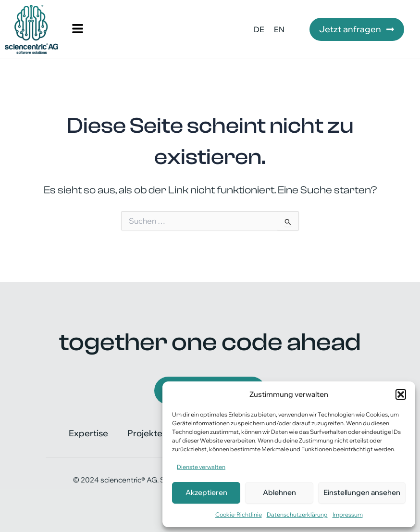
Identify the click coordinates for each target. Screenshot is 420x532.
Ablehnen (279, 492)
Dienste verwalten (201, 467)
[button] (401, 394)
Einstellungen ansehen (362, 492)
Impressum (348, 514)
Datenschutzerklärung (297, 514)
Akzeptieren (206, 492)
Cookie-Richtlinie (239, 514)
